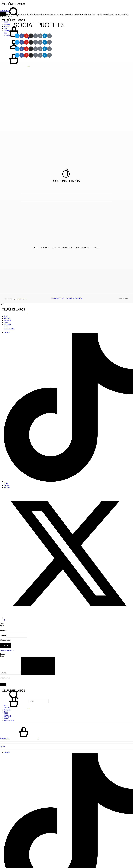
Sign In (2, 746)
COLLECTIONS (9, 329)
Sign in (5, 645)
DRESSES (7, 320)
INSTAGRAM (55, 298)
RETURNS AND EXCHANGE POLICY (62, 247)
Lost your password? (7, 650)
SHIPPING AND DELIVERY (83, 247)
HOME (6, 316)
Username (3, 630)
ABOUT (35, 247)
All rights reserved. (21, 299)
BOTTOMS (7, 325)
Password (3, 635)
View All (3, 681)
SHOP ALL (7, 318)
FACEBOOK (77, 298)
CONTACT (97, 247)
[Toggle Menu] (3, 14)
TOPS (6, 323)
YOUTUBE (69, 298)
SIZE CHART (45, 247)
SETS (6, 327)
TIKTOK (62, 298)
